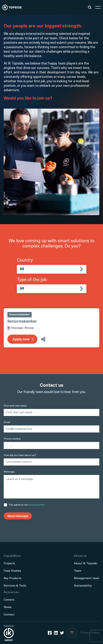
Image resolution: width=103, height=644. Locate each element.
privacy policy (36, 505)
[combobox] (8, 445)
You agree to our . (27, 505)
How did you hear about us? (20, 455)
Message (9, 472)
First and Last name (15, 406)
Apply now (21, 339)
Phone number (12, 439)
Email (7, 422)
